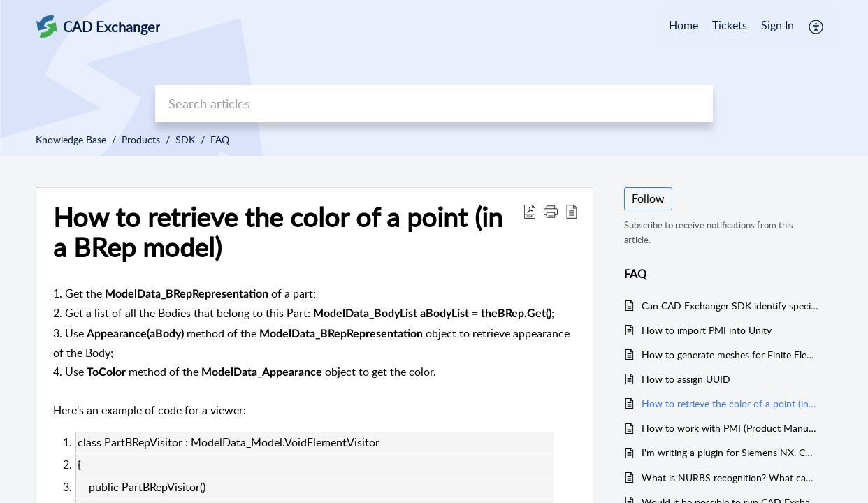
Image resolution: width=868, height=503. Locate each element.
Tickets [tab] (730, 25)
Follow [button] (648, 198)
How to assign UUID (686, 379)
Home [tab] (683, 25)
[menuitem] (777, 27)
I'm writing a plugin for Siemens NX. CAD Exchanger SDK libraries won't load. (730, 452)
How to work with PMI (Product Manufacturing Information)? (730, 428)
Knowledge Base (71, 139)
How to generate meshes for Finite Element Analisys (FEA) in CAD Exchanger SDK (730, 355)
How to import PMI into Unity (707, 330)
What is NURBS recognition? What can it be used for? (730, 478)
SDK (185, 139)
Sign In (777, 25)
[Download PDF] (530, 211)
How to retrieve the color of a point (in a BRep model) (278, 233)
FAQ (220, 139)
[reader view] (572, 211)
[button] (551, 211)
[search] (434, 104)
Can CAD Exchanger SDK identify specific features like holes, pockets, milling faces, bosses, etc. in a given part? (730, 306)
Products (141, 139)
